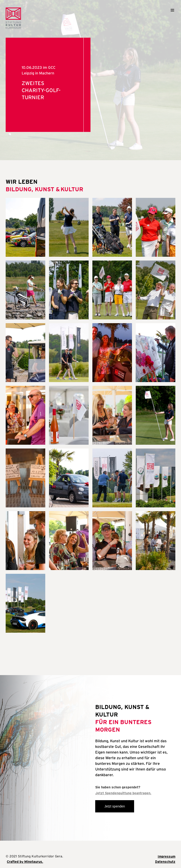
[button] (170, 12)
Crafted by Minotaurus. (25, 862)
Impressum (167, 856)
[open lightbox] (25, 227)
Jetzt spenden (115, 806)
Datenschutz (165, 862)
